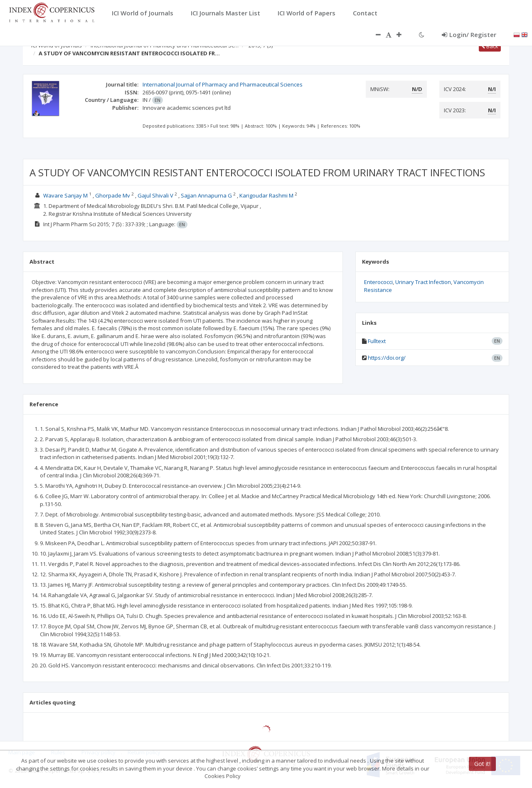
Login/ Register (469, 35)
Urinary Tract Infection (423, 282)
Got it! (482, 764)
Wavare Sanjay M (65, 195)
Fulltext (377, 341)
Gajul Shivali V (155, 195)
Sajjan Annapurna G (206, 195)
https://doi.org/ (387, 358)
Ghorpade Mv (113, 195)
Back (490, 46)
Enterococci (378, 282)
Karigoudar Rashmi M (266, 195)
